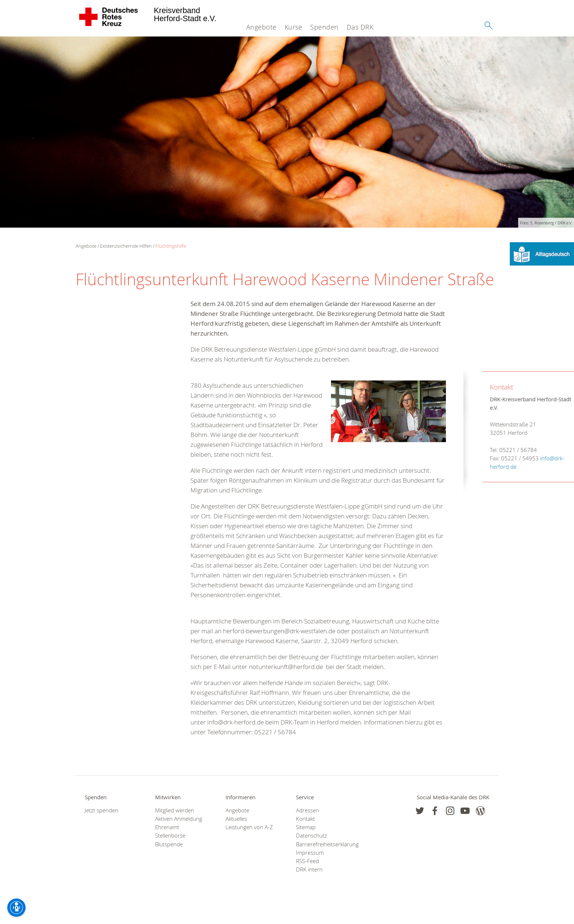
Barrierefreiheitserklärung (322, 844)
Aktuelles (236, 819)
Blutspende (169, 844)
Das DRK (360, 27)
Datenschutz (311, 836)
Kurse (294, 27)
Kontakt (305, 819)
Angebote (261, 27)
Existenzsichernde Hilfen (126, 246)
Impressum (310, 853)
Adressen (307, 810)
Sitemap (306, 827)
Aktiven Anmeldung (179, 819)
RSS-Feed (307, 861)
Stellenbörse (170, 836)
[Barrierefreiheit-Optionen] (16, 908)
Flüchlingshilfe (171, 246)
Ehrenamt (167, 827)
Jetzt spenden (101, 810)
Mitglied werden (175, 810)
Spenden (324, 27)
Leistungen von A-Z (249, 827)
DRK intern (309, 869)
